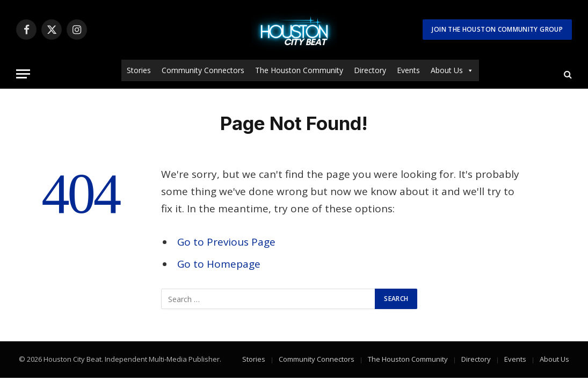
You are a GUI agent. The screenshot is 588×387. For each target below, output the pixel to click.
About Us (452, 70)
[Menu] (23, 74)
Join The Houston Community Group (497, 29)
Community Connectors (203, 70)
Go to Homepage (219, 264)
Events (408, 70)
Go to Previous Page (226, 242)
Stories (139, 70)
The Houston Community (299, 70)
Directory (370, 70)
